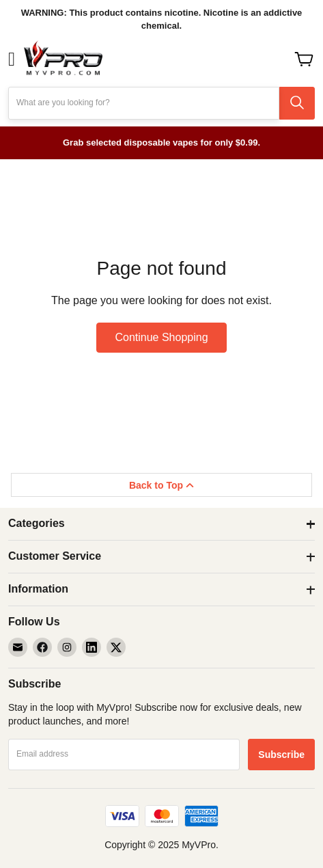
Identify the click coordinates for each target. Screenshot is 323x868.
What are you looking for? (63, 103)
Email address (42, 754)
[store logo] (63, 59)
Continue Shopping (161, 337)
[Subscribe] (281, 755)
